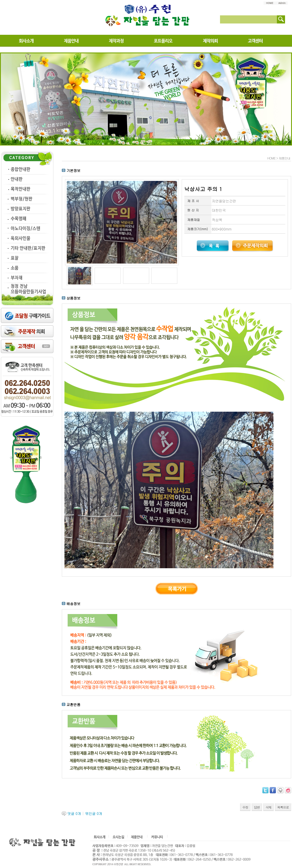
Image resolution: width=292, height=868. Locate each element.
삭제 (268, 807)
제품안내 (284, 158)
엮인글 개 (94, 813)
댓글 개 (74, 813)
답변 (257, 807)
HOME (271, 158)
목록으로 (283, 807)
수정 (245, 807)
